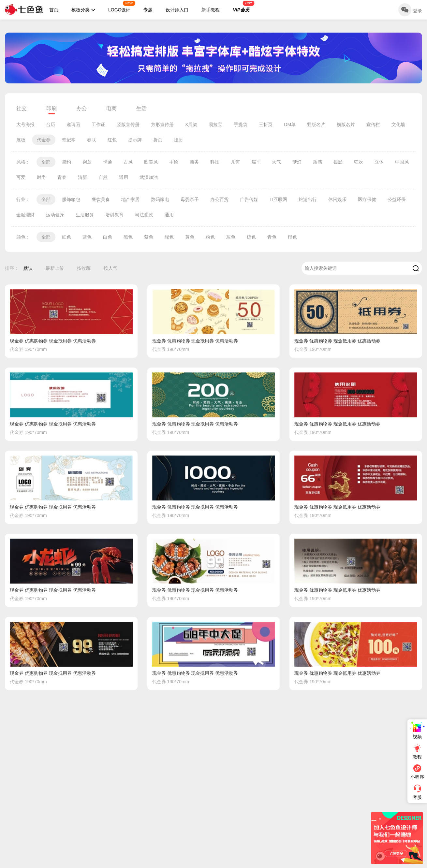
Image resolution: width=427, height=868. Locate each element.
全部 (46, 162)
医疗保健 (367, 199)
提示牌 (135, 140)
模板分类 (83, 10)
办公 (81, 108)
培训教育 (114, 215)
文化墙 (398, 124)
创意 (87, 162)
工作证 (98, 124)
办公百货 (219, 199)
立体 (379, 162)
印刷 (52, 108)
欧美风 (151, 162)
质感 (317, 162)
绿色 (169, 237)
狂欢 (359, 162)
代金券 (44, 140)
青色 (272, 237)
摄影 (338, 162)
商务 (194, 162)
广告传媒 (249, 199)
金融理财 (25, 215)
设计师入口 (177, 10)
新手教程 (211, 10)
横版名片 (346, 124)
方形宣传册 (162, 124)
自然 (103, 177)
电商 (111, 108)
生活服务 (85, 215)
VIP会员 (243, 7)
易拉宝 (215, 124)
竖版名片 (316, 124)
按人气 (110, 268)
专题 (148, 10)
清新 (82, 177)
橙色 (292, 237)
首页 (54, 10)
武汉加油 (149, 177)
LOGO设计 (122, 7)
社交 (22, 108)
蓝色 (87, 237)
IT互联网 (278, 199)
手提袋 (241, 124)
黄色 (190, 237)
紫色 (149, 237)
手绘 (174, 162)
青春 (62, 177)
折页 (158, 140)
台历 (51, 124)
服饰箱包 (71, 199)
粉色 (210, 237)
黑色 (128, 237)
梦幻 (297, 162)
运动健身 (55, 215)
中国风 (402, 162)
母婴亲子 (190, 199)
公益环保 (397, 199)
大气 (276, 162)
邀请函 (73, 124)
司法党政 (144, 215)
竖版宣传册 (128, 124)
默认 (28, 268)
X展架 (191, 124)
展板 (21, 140)
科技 (215, 162)
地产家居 (130, 199)
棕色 (251, 237)
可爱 (21, 177)
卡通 (108, 162)
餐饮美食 (101, 199)
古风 (128, 162)
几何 (235, 162)
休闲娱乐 (337, 199)
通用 (124, 177)
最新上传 (55, 268)
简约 (66, 162)
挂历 (178, 140)
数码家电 (160, 199)
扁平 (256, 162)
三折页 (266, 124)
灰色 (231, 237)
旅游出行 (308, 199)
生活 (141, 108)
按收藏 (84, 268)
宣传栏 (373, 124)
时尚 (41, 177)
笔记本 (69, 140)
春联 (92, 140)
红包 (112, 140)
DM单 (290, 124)
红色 (66, 237)
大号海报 (25, 124)
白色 (108, 237)
